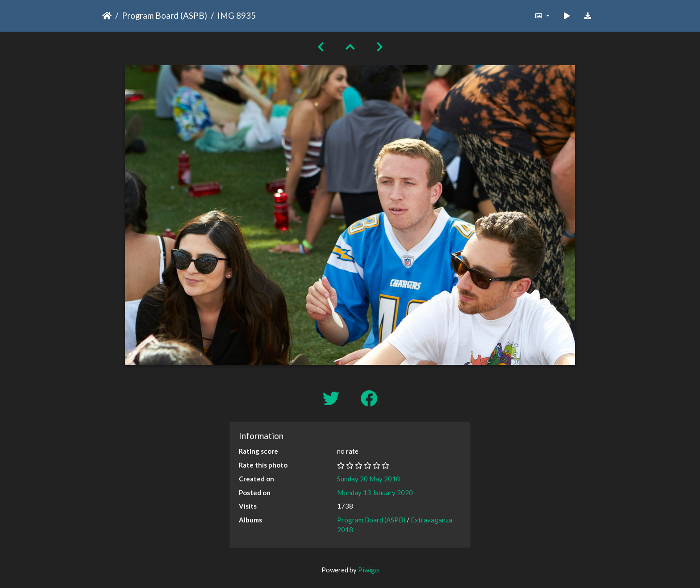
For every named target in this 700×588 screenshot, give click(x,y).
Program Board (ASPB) (165, 15)
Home (107, 16)
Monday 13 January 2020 (375, 493)
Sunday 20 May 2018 (369, 479)
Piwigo (369, 570)
